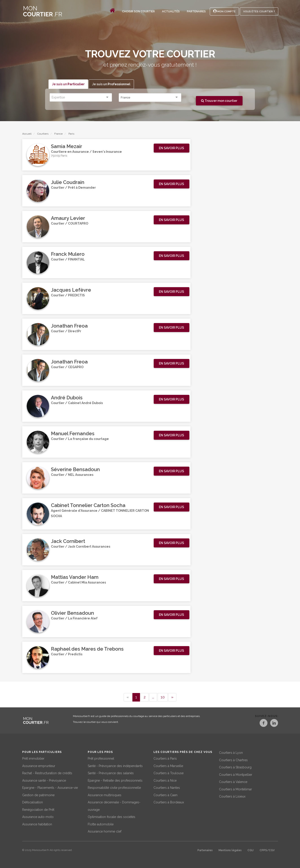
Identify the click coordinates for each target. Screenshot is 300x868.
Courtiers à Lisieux (232, 796)
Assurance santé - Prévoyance (44, 780)
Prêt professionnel (101, 758)
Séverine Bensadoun (75, 470)
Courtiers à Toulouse (169, 772)
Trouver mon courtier (219, 101)
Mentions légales (230, 850)
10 (163, 697)
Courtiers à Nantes (167, 787)
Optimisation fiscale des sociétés (112, 816)
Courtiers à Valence (233, 781)
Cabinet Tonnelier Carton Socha (88, 505)
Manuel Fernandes (73, 434)
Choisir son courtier (138, 11)
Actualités (171, 11)
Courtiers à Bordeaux (169, 802)
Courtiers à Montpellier (236, 774)
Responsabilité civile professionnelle (114, 787)
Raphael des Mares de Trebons (87, 649)
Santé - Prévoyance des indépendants (115, 765)
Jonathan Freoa (69, 326)
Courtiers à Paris (165, 758)
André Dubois (67, 398)
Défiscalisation (33, 802)
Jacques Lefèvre (71, 290)
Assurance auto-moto (38, 816)
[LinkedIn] (274, 724)
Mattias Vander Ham (75, 577)
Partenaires (196, 11)
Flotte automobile (101, 824)
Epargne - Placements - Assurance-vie (50, 787)
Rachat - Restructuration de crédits (47, 772)
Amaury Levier (68, 218)
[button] (172, 148)
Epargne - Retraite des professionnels (115, 780)
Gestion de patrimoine (38, 794)
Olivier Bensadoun (72, 613)
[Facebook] (259, 724)
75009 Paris (59, 156)
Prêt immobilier (33, 758)
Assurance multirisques (105, 794)
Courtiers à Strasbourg (235, 767)
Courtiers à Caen (165, 794)
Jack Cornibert (68, 541)
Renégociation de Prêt (38, 809)
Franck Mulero (68, 254)
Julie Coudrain (68, 182)
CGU (251, 850)
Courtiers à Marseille (168, 765)
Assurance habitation (37, 824)
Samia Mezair (67, 146)
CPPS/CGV (267, 850)
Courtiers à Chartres (233, 759)
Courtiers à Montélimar (235, 789)
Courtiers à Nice (165, 780)
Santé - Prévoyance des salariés (111, 772)
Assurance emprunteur (39, 765)
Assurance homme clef (105, 831)
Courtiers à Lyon (231, 752)
